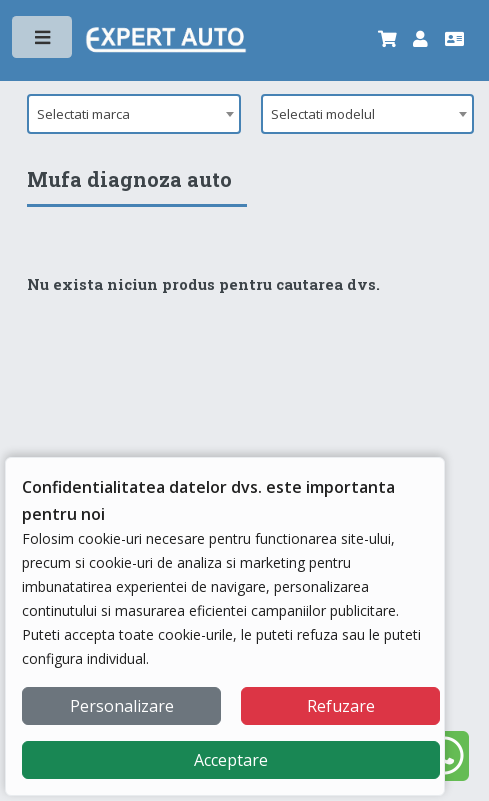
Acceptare (231, 760)
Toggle (43, 41)
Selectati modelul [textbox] (323, 114)
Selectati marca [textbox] (83, 114)
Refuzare (341, 706)
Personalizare (122, 706)
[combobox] (134, 114)
